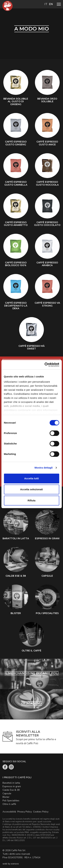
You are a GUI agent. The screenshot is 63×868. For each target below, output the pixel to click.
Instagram (11, 767)
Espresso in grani (12, 786)
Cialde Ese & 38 (11, 790)
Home (8, 6)
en (51, 4)
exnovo (15, 864)
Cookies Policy (41, 812)
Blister (6, 797)
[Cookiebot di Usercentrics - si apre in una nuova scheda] (45, 365)
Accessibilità (9, 812)
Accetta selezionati (32, 489)
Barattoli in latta (11, 783)
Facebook (5, 767)
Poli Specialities (11, 801)
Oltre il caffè (9, 804)
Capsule (7, 793)
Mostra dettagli (44, 468)
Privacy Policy (25, 812)
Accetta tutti (32, 478)
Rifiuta (32, 500)
